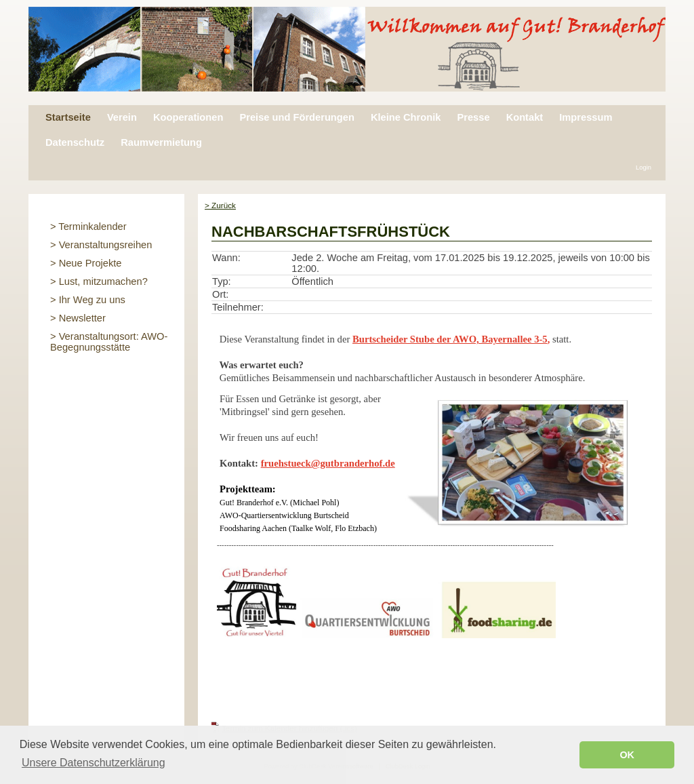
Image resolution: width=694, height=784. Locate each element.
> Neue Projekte (86, 263)
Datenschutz (75, 142)
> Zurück (220, 205)
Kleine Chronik (406, 117)
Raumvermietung (161, 142)
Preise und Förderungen (297, 117)
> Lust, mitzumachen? (99, 281)
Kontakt (525, 117)
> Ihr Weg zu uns (88, 300)
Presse (473, 117)
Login (644, 168)
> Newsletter (78, 318)
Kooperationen (188, 117)
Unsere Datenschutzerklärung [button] (94, 763)
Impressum (586, 117)
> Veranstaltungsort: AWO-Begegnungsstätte (109, 342)
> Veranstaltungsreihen (101, 245)
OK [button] (627, 755)
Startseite (68, 117)
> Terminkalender (88, 227)
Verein (122, 117)
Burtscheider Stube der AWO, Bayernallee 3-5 (450, 339)
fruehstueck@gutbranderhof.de (328, 463)
